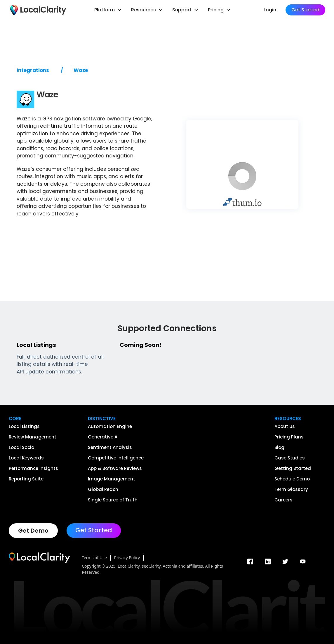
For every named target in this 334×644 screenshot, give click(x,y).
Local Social (22, 448)
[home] (37, 10)
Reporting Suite (26, 479)
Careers (283, 500)
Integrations (33, 70)
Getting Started (293, 468)
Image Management (112, 479)
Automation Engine (110, 427)
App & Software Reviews (115, 468)
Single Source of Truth (113, 500)
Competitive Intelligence (116, 458)
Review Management (33, 437)
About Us (285, 427)
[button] (108, 10)
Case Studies (290, 458)
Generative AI (103, 437)
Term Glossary (291, 489)
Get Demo (33, 531)
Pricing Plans (289, 437)
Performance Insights (33, 468)
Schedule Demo (292, 479)
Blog (279, 448)
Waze (81, 70)
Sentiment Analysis (110, 448)
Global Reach (103, 489)
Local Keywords (26, 458)
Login (270, 10)
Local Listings (24, 427)
